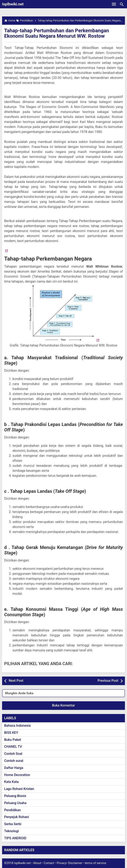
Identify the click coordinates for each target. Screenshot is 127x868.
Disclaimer (75, 863)
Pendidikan (12, 810)
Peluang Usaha (15, 803)
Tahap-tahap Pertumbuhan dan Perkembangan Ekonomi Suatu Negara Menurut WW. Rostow (57, 33)
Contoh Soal (13, 754)
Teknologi (11, 831)
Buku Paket (13, 740)
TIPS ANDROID (15, 838)
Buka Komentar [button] (63, 705)
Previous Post (108, 681)
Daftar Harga (14, 768)
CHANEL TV (13, 747)
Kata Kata (11, 782)
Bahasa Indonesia (17, 726)
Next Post (16, 681)
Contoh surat (14, 761)
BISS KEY (11, 733)
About (37, 863)
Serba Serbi (13, 824)
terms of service (95, 863)
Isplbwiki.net (13, 4)
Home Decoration (17, 775)
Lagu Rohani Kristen (19, 789)
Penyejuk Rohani (17, 817)
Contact (49, 863)
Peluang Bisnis (15, 796)
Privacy (62, 863)
